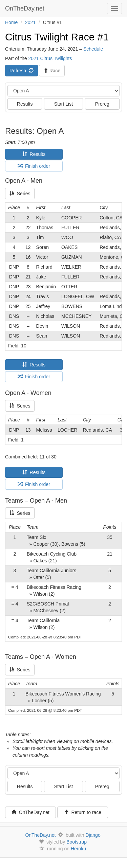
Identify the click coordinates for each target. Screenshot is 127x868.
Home (11, 22)
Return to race (83, 812)
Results (25, 104)
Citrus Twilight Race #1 (57, 37)
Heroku (78, 849)
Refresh (22, 71)
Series (20, 194)
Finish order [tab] (34, 166)
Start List (63, 104)
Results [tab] (34, 154)
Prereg (102, 104)
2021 (30, 22)
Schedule (93, 49)
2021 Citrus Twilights (50, 58)
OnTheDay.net (26, 8)
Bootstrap (77, 842)
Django (93, 835)
